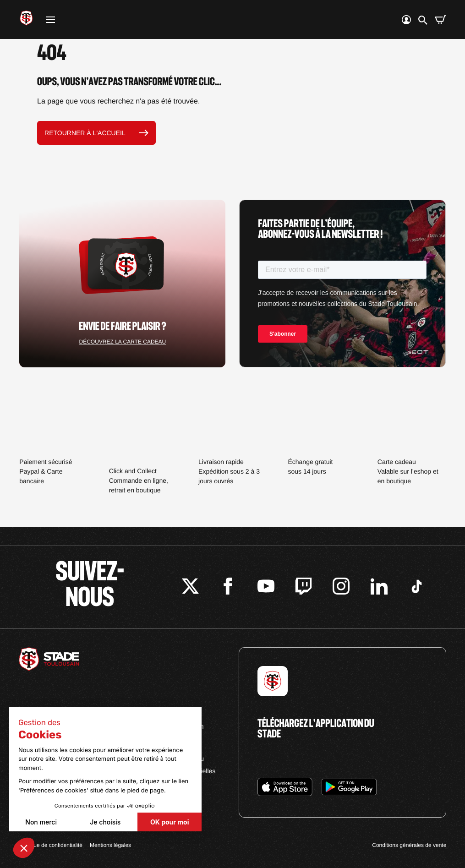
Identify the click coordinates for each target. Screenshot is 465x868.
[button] (24, 848)
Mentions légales (110, 845)
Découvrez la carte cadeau (122, 342)
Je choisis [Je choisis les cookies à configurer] (105, 822)
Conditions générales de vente (409, 845)
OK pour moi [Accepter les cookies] (170, 822)
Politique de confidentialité (51, 845)
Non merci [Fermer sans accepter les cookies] (41, 822)
